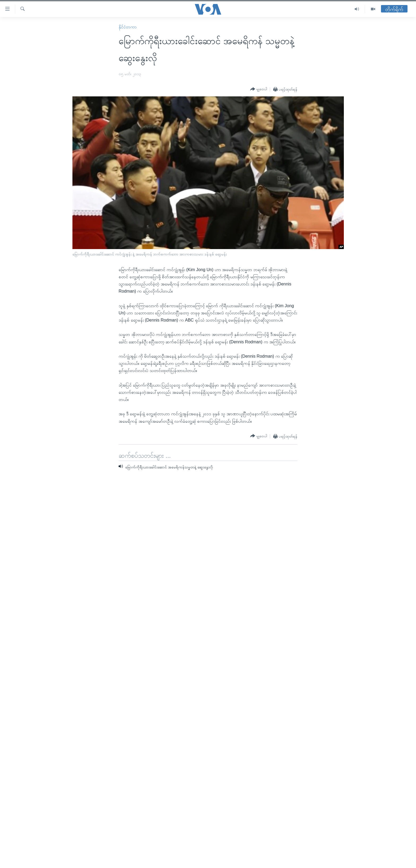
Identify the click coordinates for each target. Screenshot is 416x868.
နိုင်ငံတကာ (128, 27)
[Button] (259, 89)
